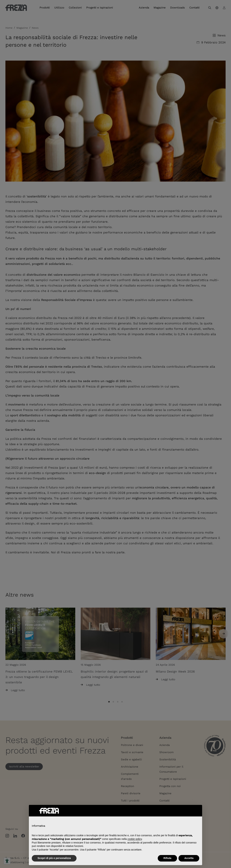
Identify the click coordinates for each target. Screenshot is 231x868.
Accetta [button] (189, 858)
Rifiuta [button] (167, 858)
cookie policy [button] (135, 839)
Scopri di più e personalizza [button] (54, 858)
